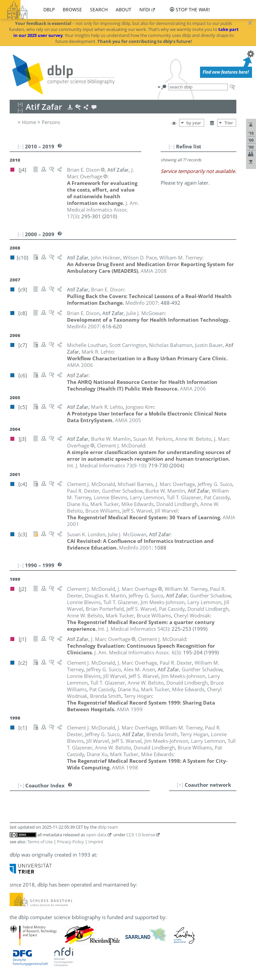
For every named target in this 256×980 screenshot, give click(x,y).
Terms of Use (40, 842)
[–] (172, 146)
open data (96, 835)
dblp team (108, 827)
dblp (49, 9)
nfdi (145, 9)
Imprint (96, 842)
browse (72, 9)
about (123, 9)
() (103, 210)
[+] (180, 785)
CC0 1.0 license (141, 835)
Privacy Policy (70, 842)
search (99, 9)
